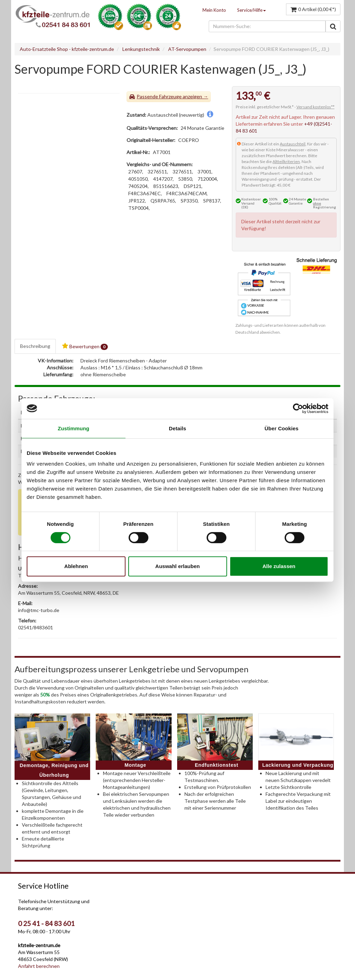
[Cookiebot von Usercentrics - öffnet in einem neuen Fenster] (298, 408)
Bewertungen (85, 346)
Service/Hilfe (252, 10)
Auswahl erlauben (177, 566)
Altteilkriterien (286, 161)
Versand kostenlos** (315, 107)
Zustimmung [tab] (74, 428)
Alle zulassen (279, 566)
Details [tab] (177, 428)
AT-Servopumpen (187, 49)
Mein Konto (214, 10)
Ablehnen (76, 566)
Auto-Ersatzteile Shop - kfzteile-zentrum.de (67, 49)
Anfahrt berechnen (39, 966)
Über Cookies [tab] (282, 428)
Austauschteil (293, 144)
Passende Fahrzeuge (159, 96)
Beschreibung (35, 346)
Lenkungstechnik (141, 49)
